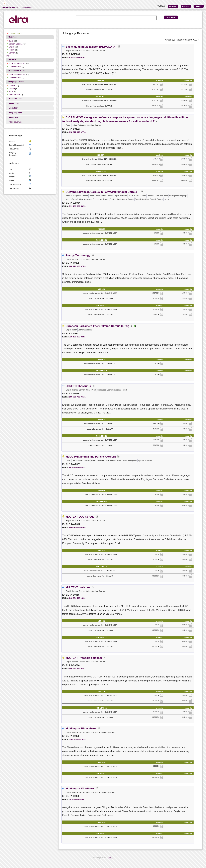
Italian (11, 41)
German (12, 53)
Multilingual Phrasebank (81, 728)
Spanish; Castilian (16, 44)
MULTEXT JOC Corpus (80, 517)
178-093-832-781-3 (77, 739)
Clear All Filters (16, 33)
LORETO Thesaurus (78, 386)
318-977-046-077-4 (77, 132)
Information (27, 7)
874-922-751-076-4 (77, 58)
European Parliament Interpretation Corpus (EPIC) (97, 326)
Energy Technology (78, 255)
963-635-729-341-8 (77, 467)
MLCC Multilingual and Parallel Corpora (91, 457)
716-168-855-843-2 (77, 337)
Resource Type (15, 99)
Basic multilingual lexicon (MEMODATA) (91, 47)
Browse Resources (10, 7)
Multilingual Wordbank (80, 788)
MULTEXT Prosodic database (84, 658)
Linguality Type (16, 113)
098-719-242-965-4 (77, 669)
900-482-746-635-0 (77, 527)
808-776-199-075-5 (77, 266)
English (12, 47)
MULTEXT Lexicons (78, 587)
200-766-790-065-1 (77, 397)
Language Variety (16, 82)
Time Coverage (15, 122)
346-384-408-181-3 (77, 598)
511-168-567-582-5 (77, 206)
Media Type (14, 103)
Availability (14, 108)
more (8, 56)
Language (13, 37)
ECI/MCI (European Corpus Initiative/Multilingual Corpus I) (102, 192)
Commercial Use (15, 67)
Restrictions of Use (17, 71)
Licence (13, 59)
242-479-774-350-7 (77, 799)
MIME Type (14, 117)
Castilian (12, 86)
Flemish (12, 89)
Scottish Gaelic (14, 95)
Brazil (11, 92)
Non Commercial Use (17, 64)
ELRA (110, 858)
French (11, 50)
